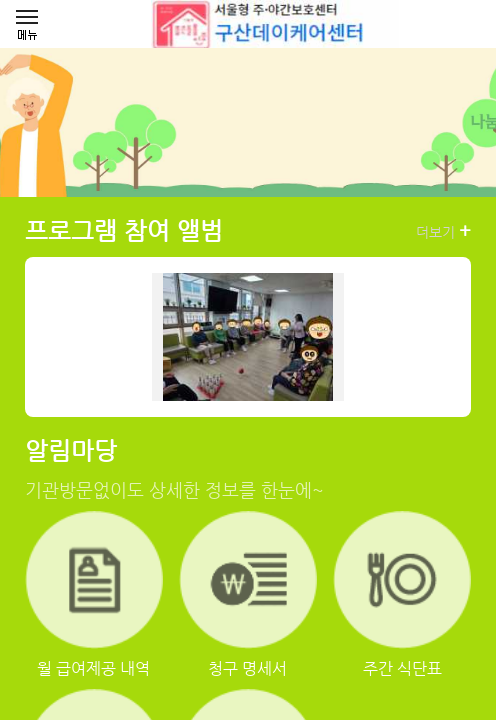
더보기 (443, 231)
